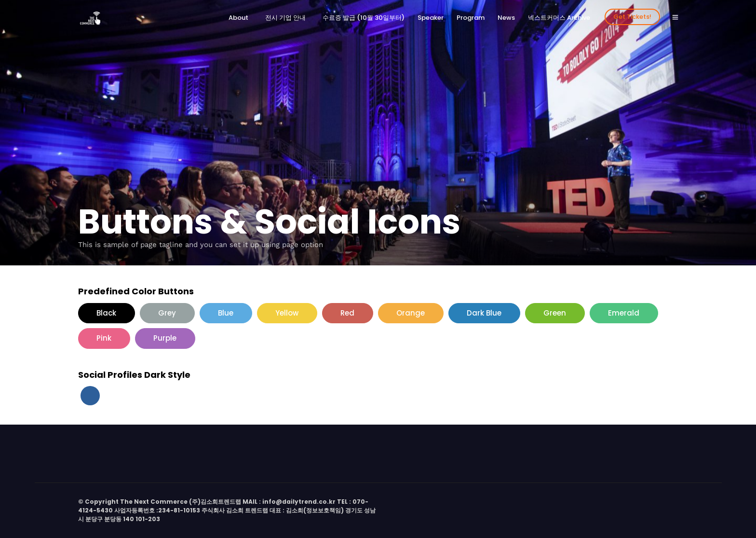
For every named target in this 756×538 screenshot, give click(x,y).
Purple (165, 338)
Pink (104, 338)
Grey (167, 313)
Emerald (624, 313)
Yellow (287, 313)
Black (106, 313)
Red (347, 313)
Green (555, 313)
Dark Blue (484, 313)
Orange (411, 313)
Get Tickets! (632, 17)
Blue (226, 313)
